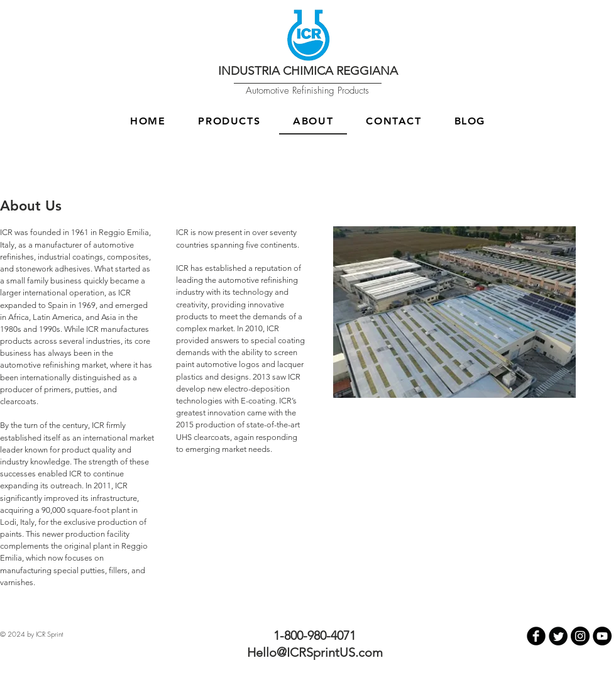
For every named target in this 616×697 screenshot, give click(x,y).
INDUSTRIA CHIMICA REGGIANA (308, 71)
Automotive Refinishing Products (307, 91)
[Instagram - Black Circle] (580, 636)
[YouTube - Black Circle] (602, 636)
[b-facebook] (536, 636)
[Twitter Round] (558, 636)
